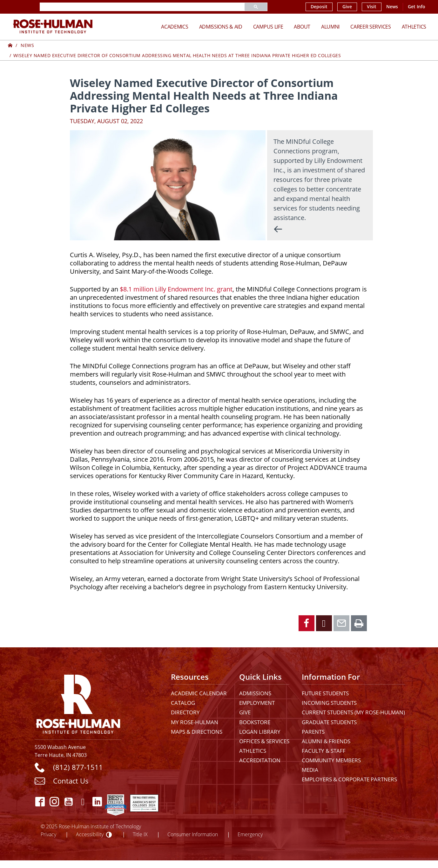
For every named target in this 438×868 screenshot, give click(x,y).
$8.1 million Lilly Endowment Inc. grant (176, 289)
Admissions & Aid (221, 27)
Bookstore (255, 722)
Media (310, 770)
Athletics (414, 27)
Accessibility (90, 834)
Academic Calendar (199, 693)
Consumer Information (193, 834)
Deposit (319, 7)
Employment (257, 703)
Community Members (331, 760)
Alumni (330, 27)
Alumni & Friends (326, 741)
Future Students (325, 693)
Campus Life (268, 27)
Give (347, 7)
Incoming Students (329, 703)
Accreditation (260, 760)
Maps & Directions (197, 732)
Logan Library (260, 732)
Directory (185, 712)
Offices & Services (264, 741)
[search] (135, 7)
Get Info (417, 7)
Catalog (183, 703)
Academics (175, 27)
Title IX (140, 834)
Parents (313, 732)
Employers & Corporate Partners (349, 779)
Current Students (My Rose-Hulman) (353, 712)
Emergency (250, 834)
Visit (372, 7)
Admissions (255, 693)
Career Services (371, 27)
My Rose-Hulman (195, 722)
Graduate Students (329, 722)
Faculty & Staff (324, 751)
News (392, 7)
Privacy (48, 834)
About (302, 27)
